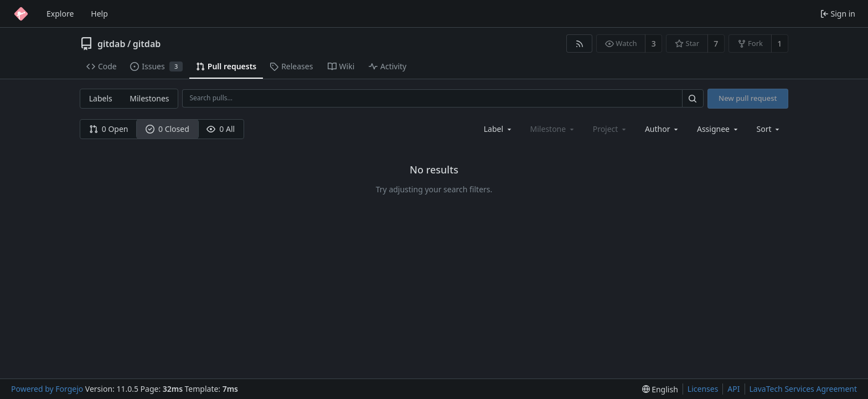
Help (99, 14)
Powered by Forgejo (47, 389)
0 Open (109, 129)
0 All (221, 129)
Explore (60, 14)
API (733, 389)
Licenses (703, 389)
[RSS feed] (579, 44)
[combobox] (498, 129)
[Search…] (693, 98)
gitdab (111, 44)
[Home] (21, 14)
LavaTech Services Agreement (803, 389)
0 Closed (167, 129)
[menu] (769, 129)
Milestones (149, 98)
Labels (101, 98)
